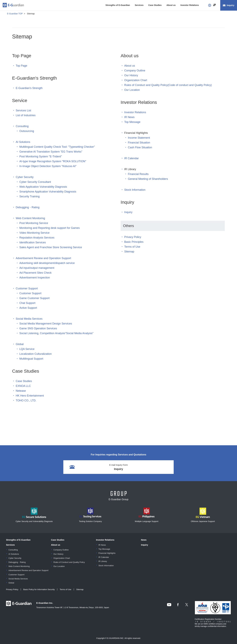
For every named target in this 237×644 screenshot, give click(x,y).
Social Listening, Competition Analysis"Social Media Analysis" (56, 333)
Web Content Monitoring (30, 218)
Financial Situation (139, 143)
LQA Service (27, 349)
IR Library (103, 561)
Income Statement (139, 138)
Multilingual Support (31, 359)
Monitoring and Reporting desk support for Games (50, 228)
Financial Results (138, 174)
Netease (21, 391)
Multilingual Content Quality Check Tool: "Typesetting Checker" (57, 147)
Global (20, 344)
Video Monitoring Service (34, 233)
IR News (129, 117)
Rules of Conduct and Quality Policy (69, 562)
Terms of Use (132, 247)
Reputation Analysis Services (37, 238)
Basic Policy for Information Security (39, 589)
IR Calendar (131, 158)
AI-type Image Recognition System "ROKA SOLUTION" (53, 161)
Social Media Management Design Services (46, 324)
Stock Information (135, 190)
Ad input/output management (37, 268)
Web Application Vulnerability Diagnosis (43, 187)
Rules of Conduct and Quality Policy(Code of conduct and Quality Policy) (168, 85)
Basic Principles (134, 242)
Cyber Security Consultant (35, 182)
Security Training (29, 196)
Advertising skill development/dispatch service (47, 263)
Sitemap (129, 252)
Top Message (132, 122)
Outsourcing (27, 131)
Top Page (21, 66)
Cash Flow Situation (140, 147)
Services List (23, 110)
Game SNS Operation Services (38, 328)
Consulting (22, 126)
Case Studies (155, 5)
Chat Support (27, 303)
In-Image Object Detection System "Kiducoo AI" (48, 166)
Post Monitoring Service (34, 223)
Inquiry (231, 5)
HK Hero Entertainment (30, 396)
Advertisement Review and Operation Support (43, 258)
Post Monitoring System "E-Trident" (41, 156)
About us (171, 5)
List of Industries (26, 115)
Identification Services (33, 242)
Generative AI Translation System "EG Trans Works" (51, 152)
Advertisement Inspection (35, 278)
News (144, 540)
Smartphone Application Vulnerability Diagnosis (48, 192)
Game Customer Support (34, 298)
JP (214, 5)
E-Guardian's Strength (29, 88)
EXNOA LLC (23, 386)
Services (139, 5)
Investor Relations (190, 5)
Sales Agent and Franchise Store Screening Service (51, 247)
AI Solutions (23, 142)
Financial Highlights (107, 553)
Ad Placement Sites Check (35, 273)
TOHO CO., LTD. (26, 400)
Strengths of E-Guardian (118, 5)
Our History (131, 75)
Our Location (132, 90)
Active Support (28, 308)
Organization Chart (136, 80)
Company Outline (135, 71)
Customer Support (27, 288)
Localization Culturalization (36, 354)
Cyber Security (25, 177)
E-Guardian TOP (15, 14)
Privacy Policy (133, 237)
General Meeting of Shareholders (148, 179)
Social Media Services (29, 319)
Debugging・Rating (28, 207)
